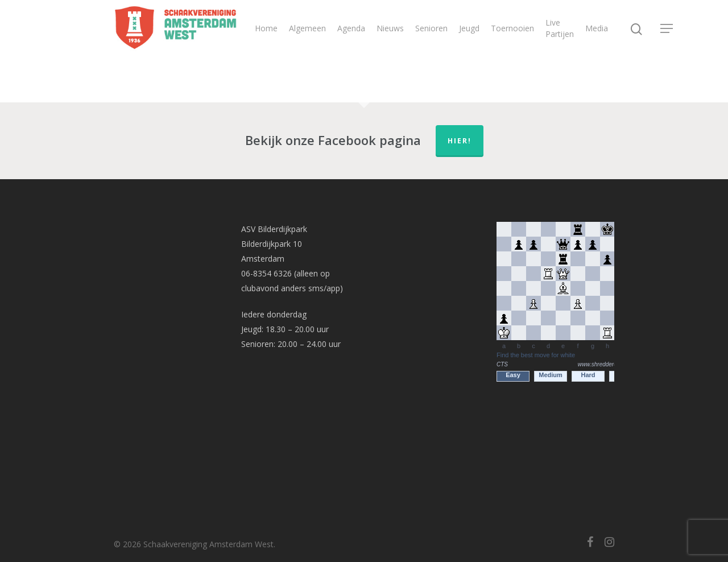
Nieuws (390, 28)
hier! (460, 141)
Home (266, 28)
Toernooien (512, 28)
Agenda (351, 28)
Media (597, 28)
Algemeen (307, 28)
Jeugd (469, 28)
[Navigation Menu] (667, 28)
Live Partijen (560, 28)
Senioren (431, 28)
